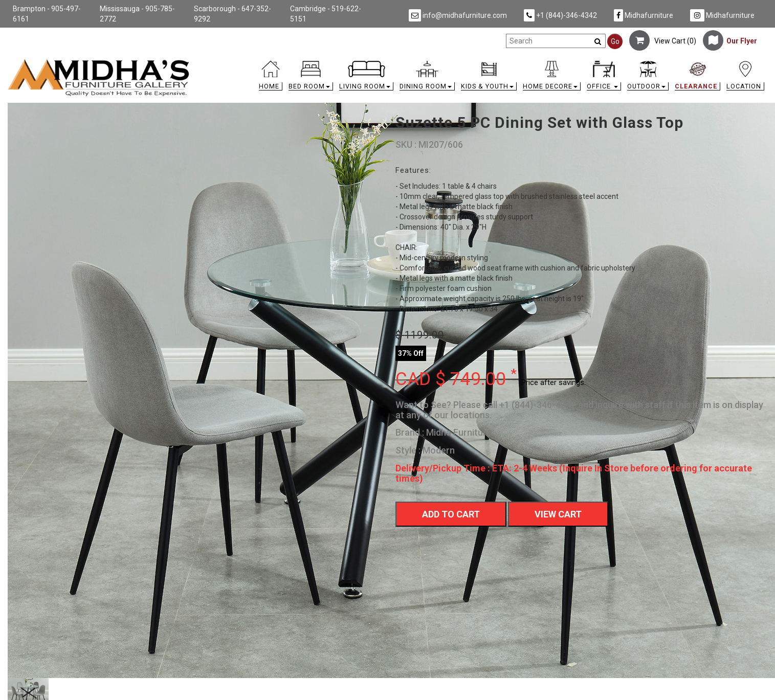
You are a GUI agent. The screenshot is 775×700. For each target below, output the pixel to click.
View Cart (558, 514)
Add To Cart (451, 514)
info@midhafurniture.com (458, 15)
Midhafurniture (644, 15)
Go (615, 41)
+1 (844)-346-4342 (560, 15)
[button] (311, 78)
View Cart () (663, 41)
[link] (482, 63)
